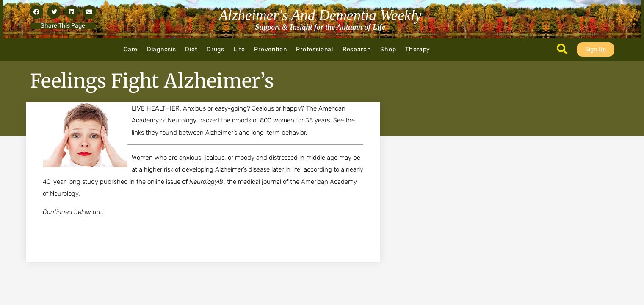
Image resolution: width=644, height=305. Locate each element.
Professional (314, 49)
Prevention (270, 49)
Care (131, 49)
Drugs (216, 49)
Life (239, 49)
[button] (37, 12)
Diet (191, 49)
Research (357, 49)
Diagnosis (161, 49)
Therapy (418, 49)
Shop (388, 49)
